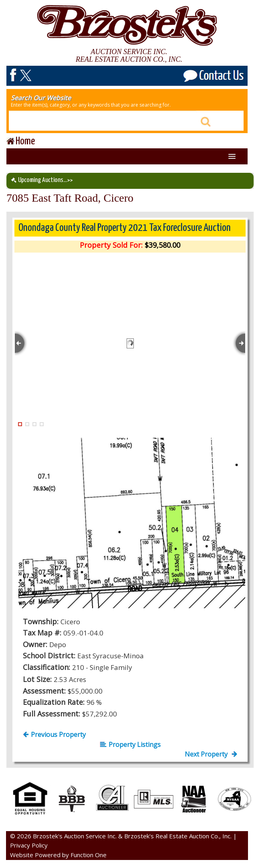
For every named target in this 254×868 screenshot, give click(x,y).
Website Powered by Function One (58, 855)
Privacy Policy (29, 845)
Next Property (211, 754)
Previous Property (54, 734)
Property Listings (130, 745)
